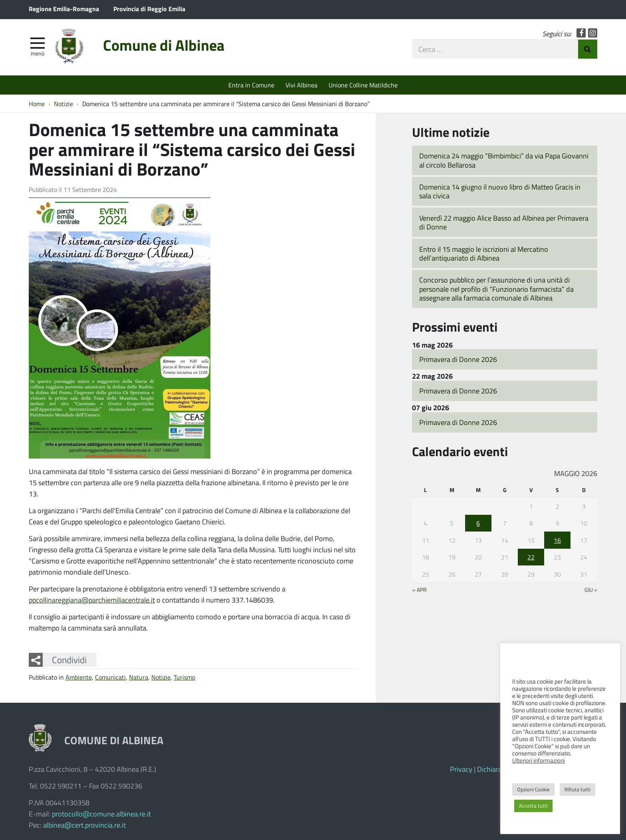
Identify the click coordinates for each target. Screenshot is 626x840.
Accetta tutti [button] (533, 806)
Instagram (593, 33)
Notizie (161, 677)
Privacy (461, 769)
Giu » (591, 589)
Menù (38, 53)
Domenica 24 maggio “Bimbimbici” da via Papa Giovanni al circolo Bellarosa (504, 160)
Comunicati (110, 677)
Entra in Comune (251, 85)
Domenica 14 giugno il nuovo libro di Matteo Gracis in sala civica (500, 191)
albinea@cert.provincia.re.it (84, 825)
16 (557, 540)
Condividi (69, 660)
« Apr (420, 589)
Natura (139, 677)
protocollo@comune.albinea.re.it (101, 814)
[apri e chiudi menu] (38, 42)
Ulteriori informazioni (539, 760)
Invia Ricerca (588, 49)
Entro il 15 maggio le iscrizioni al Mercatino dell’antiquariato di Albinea (484, 254)
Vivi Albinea (301, 85)
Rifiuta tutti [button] (577, 789)
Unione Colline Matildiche (363, 85)
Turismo (184, 677)
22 (531, 557)
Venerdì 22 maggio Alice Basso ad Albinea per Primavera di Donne (504, 222)
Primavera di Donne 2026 (458, 359)
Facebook (581, 33)
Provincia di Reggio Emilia (149, 9)
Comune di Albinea (164, 45)
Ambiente (79, 677)
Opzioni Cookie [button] (533, 789)
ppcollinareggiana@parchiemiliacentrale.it (92, 600)
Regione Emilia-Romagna (64, 9)
